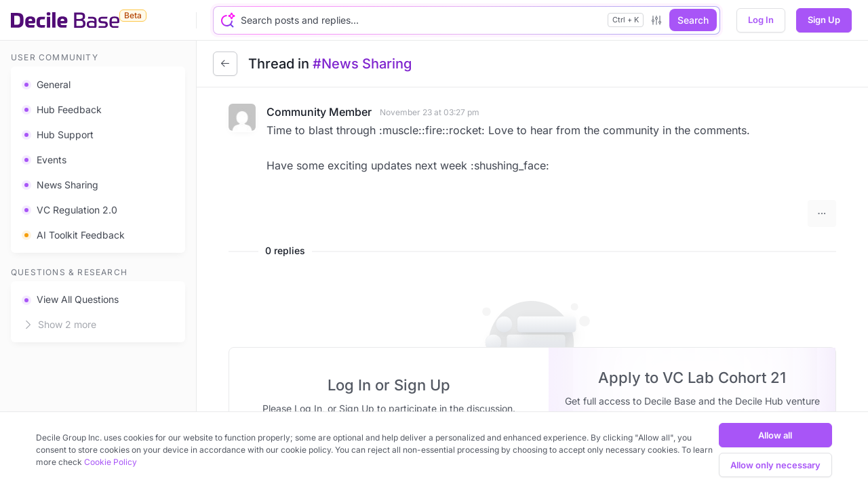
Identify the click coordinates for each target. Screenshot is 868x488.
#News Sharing (362, 64)
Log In (761, 20)
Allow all (775, 435)
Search (693, 20)
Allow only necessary (775, 465)
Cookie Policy (111, 462)
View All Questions (70, 299)
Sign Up (824, 20)
